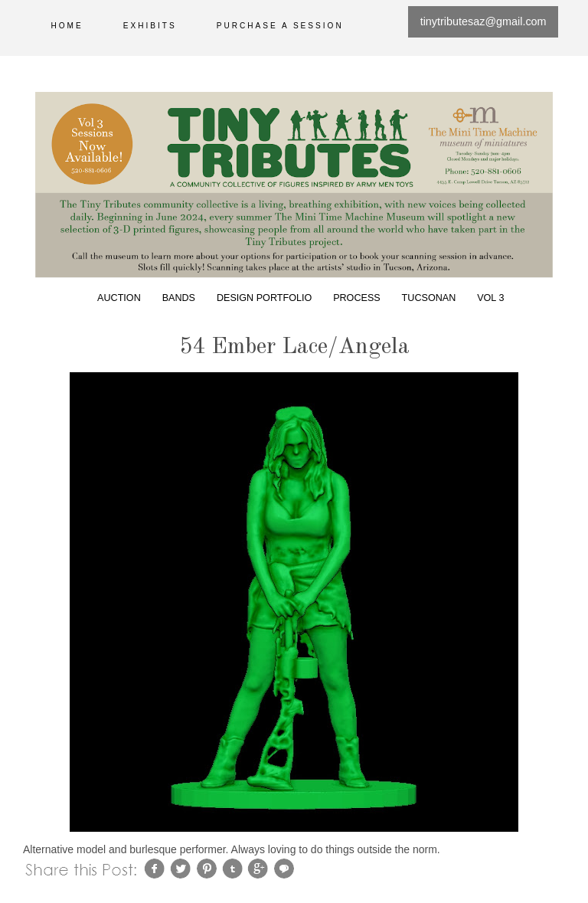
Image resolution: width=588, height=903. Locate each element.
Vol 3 (490, 298)
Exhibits (150, 26)
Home (67, 26)
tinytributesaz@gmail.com (483, 21)
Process (357, 298)
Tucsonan (429, 298)
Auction (119, 298)
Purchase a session (280, 26)
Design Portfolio (264, 298)
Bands (179, 298)
